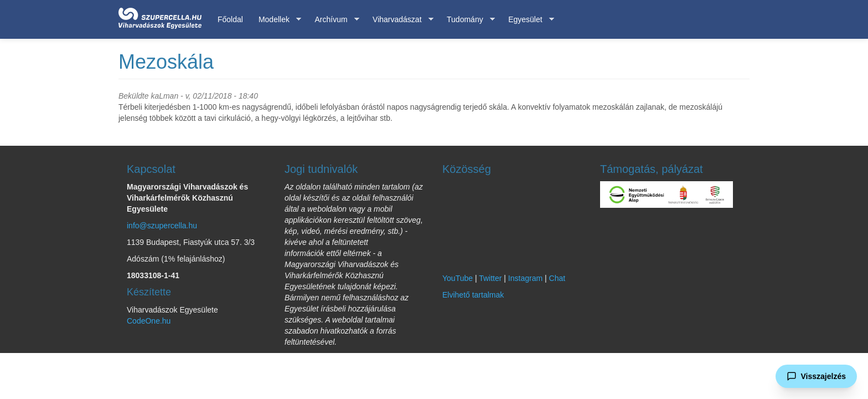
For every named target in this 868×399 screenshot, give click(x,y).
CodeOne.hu (149, 321)
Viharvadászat (399, 20)
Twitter (490, 278)
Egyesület (527, 20)
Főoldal (230, 19)
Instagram (525, 278)
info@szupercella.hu (162, 226)
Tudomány (467, 20)
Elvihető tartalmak (473, 295)
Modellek (276, 20)
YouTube (458, 278)
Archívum (333, 20)
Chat (557, 278)
